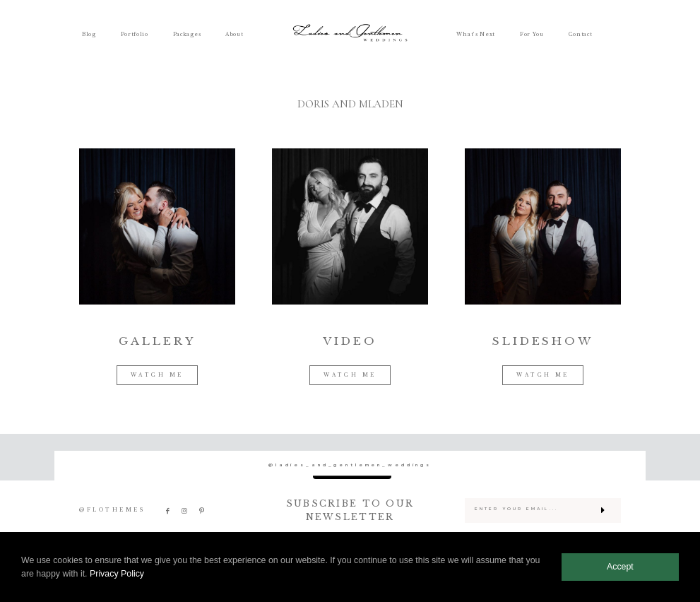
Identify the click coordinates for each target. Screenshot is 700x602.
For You (532, 35)
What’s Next (476, 35)
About (234, 35)
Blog (89, 35)
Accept (620, 567)
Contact (581, 35)
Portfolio (135, 35)
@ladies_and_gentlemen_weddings (350, 466)
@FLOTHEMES (112, 510)
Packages (187, 35)
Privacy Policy (117, 574)
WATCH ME (157, 375)
